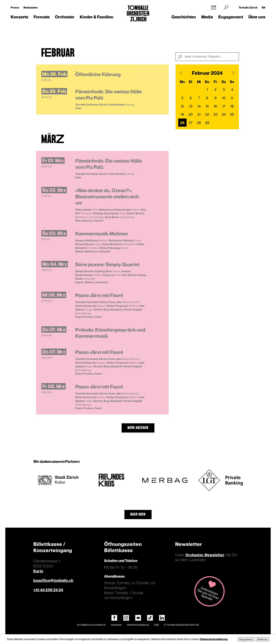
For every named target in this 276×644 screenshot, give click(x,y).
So (232, 82)
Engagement (231, 17)
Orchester (65, 17)
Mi (199, 82)
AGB (156, 625)
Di (191, 82)
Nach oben (138, 515)
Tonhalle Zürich (248, 7)
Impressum (116, 625)
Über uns (257, 17)
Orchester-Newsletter (205, 555)
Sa (224, 82)
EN (264, 7)
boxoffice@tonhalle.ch (53, 580)
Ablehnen (262, 639)
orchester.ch (99, 625)
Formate (42, 17)
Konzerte (19, 17)
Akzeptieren (246, 639)
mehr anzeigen (138, 428)
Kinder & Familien (97, 17)
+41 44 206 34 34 (48, 590)
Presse (15, 7)
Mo (182, 82)
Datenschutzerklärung (138, 625)
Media (207, 17)
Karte (38, 571)
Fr (215, 82)
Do (207, 82)
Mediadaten (31, 7)
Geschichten (184, 17)
